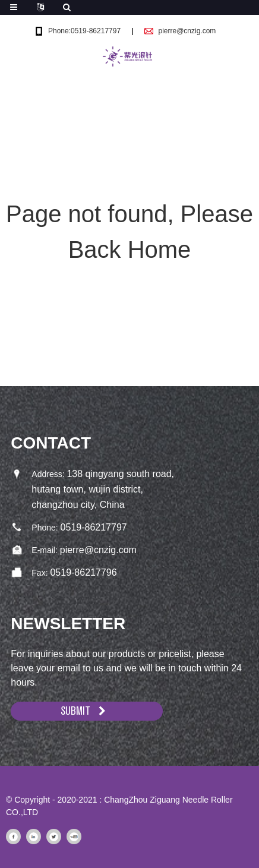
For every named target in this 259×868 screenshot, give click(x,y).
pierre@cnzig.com (187, 31)
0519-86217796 (83, 572)
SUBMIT (75, 711)
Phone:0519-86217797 (84, 31)
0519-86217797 (94, 527)
